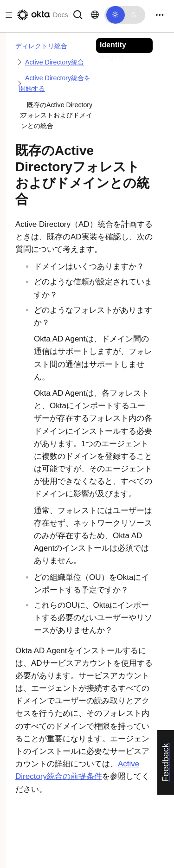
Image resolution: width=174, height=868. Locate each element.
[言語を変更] (95, 15)
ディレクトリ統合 (41, 46)
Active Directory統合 (55, 62)
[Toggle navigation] (160, 15)
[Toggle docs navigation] (7, 15)
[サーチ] (78, 14)
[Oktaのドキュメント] (42, 15)
